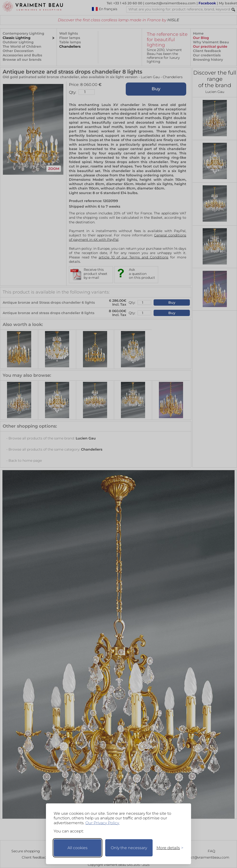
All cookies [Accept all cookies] (78, 848)
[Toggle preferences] (168, 848)
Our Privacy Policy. (102, 823)
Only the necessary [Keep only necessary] (129, 848)
